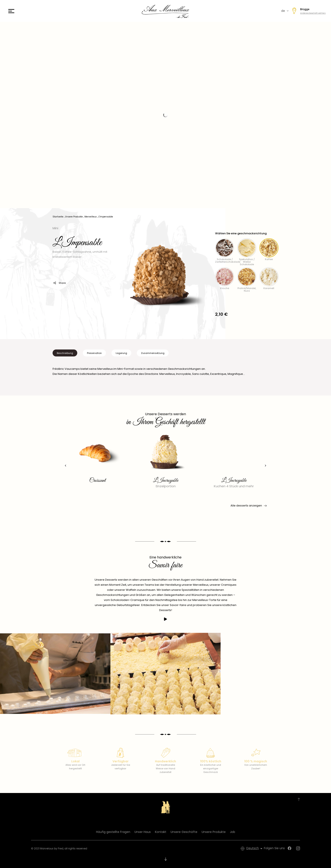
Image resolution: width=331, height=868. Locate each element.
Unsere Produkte (214, 832)
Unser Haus (143, 832)
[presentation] (63, 466)
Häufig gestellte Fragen (113, 832)
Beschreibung (65, 353)
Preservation (94, 353)
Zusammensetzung (153, 353)
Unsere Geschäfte (184, 832)
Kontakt (161, 832)
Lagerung (121, 353)
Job (233, 832)
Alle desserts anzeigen (248, 506)
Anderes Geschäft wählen (313, 13)
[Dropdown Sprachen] (255, 849)
